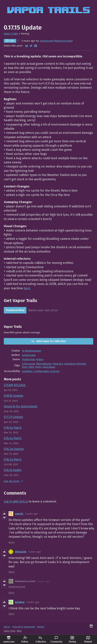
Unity (38, 367)
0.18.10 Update (13, 396)
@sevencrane (63, 41)
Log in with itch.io (16, 501)
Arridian (20, 602)
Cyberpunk (28, 364)
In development (31, 351)
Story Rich (28, 367)
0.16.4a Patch (13, 438)
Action (40, 359)
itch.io (7, 627)
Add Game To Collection (48, 341)
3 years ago (32, 514)
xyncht (19, 514)
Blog (19, 631)
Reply (12, 542)
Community (56, 639)
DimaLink (21, 552)
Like (10, 41)
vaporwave (49, 367)
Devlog (72, 639)
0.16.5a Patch (13, 428)
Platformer (28, 359)
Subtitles (27, 371)
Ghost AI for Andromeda (21, 406)
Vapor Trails (11, 34)
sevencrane (47, 41)
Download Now (15, 310)
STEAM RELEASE (15, 385)
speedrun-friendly (75, 364)
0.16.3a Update (14, 449)
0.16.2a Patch (13, 459)
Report (41, 627)
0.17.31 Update (13, 417)
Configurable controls (47, 371)
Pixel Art (58, 364)
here (27, 288)
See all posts (12, 481)
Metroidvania (44, 364)
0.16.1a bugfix (13, 470)
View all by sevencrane (24, 627)
